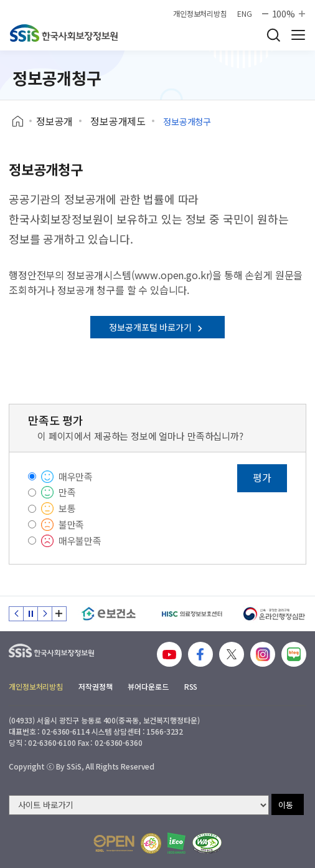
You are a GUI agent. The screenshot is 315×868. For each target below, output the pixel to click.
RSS (191, 686)
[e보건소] (109, 614)
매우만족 (76, 476)
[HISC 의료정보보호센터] (191, 614)
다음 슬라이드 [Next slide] (45, 614)
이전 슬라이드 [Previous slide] (16, 614)
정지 (31, 614)
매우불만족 (80, 541)
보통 (67, 508)
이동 (286, 805)
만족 (67, 492)
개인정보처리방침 (200, 14)
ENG (245, 14)
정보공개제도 (118, 121)
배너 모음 (59, 614)
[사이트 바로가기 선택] (139, 805)
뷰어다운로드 (148, 686)
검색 (273, 35)
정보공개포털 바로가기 (157, 327)
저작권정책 (95, 686)
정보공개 (54, 121)
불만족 (72, 524)
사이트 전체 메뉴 (298, 35)
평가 (262, 477)
